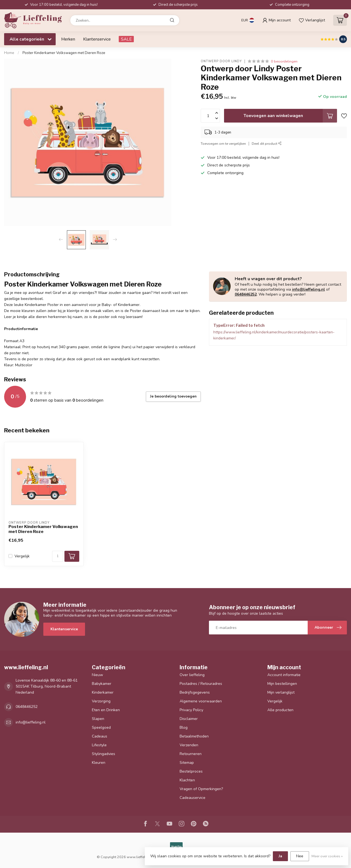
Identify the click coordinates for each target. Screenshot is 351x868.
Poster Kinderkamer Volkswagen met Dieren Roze (64, 53)
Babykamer (102, 684)
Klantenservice (97, 39)
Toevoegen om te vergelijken (223, 144)
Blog (184, 727)
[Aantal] (58, 556)
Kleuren (99, 763)
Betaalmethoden (194, 736)
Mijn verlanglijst (281, 692)
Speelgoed (101, 727)
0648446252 (246, 294)
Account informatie (284, 675)
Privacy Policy (191, 710)
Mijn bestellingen (282, 684)
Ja (280, 856)
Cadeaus (100, 736)
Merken (68, 39)
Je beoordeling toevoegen (173, 396)
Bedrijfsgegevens (195, 692)
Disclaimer (189, 719)
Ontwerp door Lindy (221, 61)
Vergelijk (22, 556)
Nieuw (97, 675)
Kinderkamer (103, 692)
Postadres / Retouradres (201, 684)
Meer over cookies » (327, 856)
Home (9, 53)
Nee (300, 856)
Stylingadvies (104, 754)
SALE (126, 39)
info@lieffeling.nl (308, 289)
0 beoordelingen (284, 61)
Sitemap (187, 763)
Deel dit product (267, 144)
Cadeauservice (193, 798)
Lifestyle (99, 745)
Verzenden (189, 745)
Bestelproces (191, 771)
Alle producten (280, 710)
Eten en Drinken (106, 710)
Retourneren (191, 754)
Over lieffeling (192, 675)
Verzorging (101, 701)
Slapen (98, 719)
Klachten (187, 780)
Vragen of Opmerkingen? (201, 789)
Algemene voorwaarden (201, 701)
